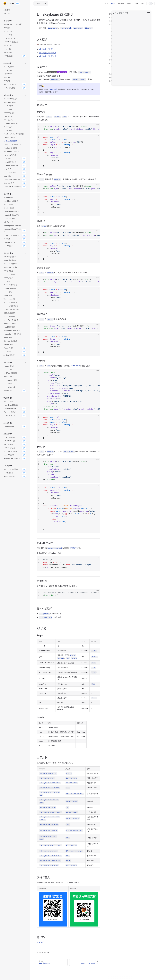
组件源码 (40, 942)
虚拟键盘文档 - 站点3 (47, 56)
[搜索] (41, 4)
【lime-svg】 (53, 89)
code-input (75, 366)
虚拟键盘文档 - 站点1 (47, 49)
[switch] (150, 4)
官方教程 (73, 548)
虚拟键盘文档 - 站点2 (47, 53)
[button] (15, 21)
